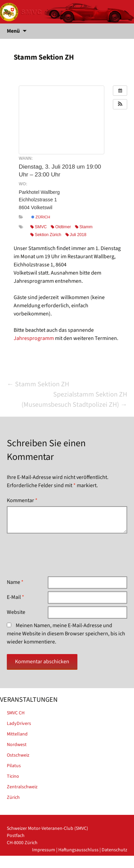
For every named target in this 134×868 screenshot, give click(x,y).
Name (15, 582)
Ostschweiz (18, 755)
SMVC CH (16, 713)
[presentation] (59, 555)
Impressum (44, 850)
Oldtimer (61, 227)
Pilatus (14, 766)
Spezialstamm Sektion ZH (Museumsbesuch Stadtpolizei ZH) (74, 400)
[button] (120, 104)
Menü (13, 31)
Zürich (41, 217)
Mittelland (17, 734)
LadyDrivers (19, 724)
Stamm (84, 227)
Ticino (13, 776)
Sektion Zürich (46, 235)
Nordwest (17, 745)
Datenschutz (114, 850)
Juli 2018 (76, 235)
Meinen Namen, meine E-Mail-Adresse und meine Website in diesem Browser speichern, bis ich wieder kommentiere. (66, 634)
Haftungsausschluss (78, 850)
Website (16, 612)
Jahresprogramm (34, 338)
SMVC (39, 227)
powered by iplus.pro (106, 864)
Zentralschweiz (22, 787)
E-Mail (16, 597)
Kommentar (22, 500)
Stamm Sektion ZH (38, 384)
